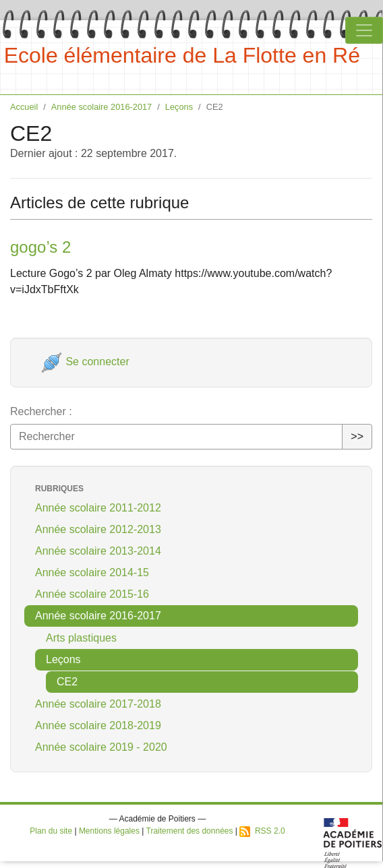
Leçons (179, 107)
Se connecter (85, 362)
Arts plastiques (81, 638)
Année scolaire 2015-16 (92, 594)
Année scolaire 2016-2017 (101, 107)
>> (357, 436)
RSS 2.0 (262, 831)
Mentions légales (109, 831)
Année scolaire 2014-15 (92, 572)
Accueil (24, 107)
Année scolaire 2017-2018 (98, 704)
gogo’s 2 (40, 247)
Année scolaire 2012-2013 (98, 529)
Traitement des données (190, 831)
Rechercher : (41, 411)
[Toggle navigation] (364, 30)
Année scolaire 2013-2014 (98, 551)
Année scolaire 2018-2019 (98, 725)
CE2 (67, 682)
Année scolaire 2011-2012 (98, 508)
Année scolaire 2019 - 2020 (101, 747)
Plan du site (51, 831)
